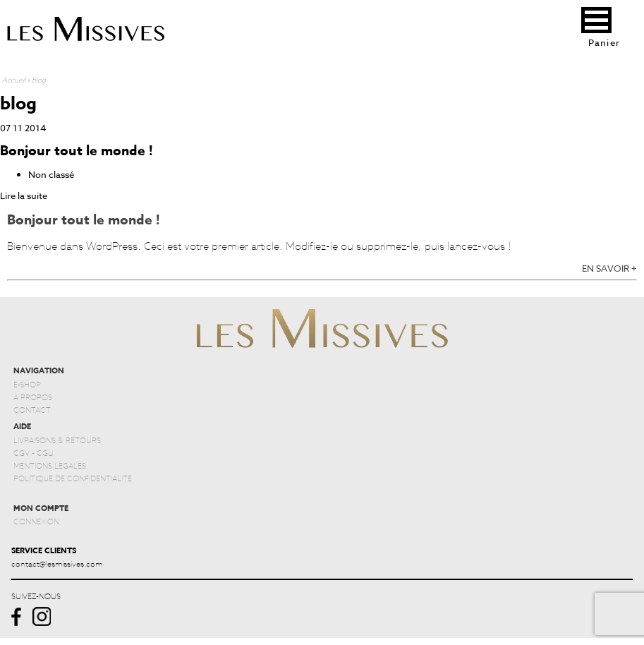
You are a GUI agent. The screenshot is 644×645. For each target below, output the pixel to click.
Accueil (14, 79)
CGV (22, 452)
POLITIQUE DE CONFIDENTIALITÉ (73, 478)
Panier (604, 42)
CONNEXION (36, 521)
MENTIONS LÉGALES (50, 465)
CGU (45, 452)
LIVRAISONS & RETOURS (57, 440)
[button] (596, 20)
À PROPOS (33, 397)
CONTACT (32, 409)
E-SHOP (27, 384)
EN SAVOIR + (609, 268)
